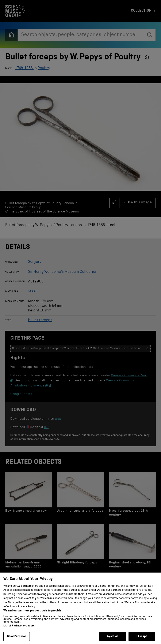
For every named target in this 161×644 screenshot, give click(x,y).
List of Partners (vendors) (19, 631)
